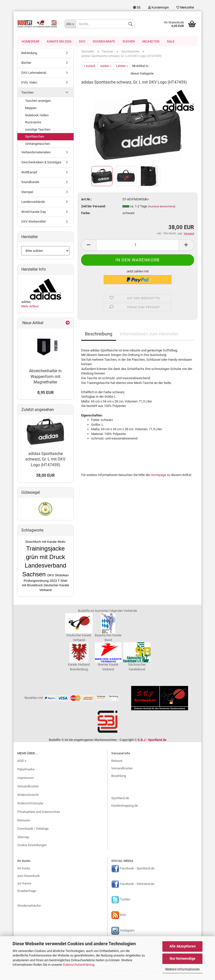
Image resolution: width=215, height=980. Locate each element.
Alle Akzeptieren (183, 946)
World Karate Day (34, 214)
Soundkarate (104, 41)
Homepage (158, 478)
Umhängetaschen (38, 146)
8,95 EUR (45, 395)
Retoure (117, 763)
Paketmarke (26, 772)
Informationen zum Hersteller (149, 336)
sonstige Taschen (38, 132)
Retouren (24, 823)
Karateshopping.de (125, 808)
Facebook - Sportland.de (137, 871)
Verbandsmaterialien (36, 155)
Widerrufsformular (30, 806)
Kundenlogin (158, 8)
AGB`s (22, 764)
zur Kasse (24, 886)
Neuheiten (151, 41)
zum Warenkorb (28, 878)
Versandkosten (28, 789)
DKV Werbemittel (33, 224)
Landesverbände (33, 204)
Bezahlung (119, 778)
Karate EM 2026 (59, 41)
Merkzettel (185, 8)
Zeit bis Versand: (93, 209)
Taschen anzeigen (38, 103)
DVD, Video (29, 85)
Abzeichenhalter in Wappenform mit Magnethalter (45, 379)
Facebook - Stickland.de (137, 887)
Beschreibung (99, 336)
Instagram (127, 933)
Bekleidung (29, 55)
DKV (82, 41)
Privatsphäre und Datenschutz (39, 814)
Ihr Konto (24, 871)
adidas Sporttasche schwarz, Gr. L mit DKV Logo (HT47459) (45, 462)
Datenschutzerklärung (79, 965)
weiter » (106, 68)
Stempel (27, 194)
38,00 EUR (45, 478)
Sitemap (23, 840)
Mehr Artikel (30, 309)
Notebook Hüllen (37, 118)
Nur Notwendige (183, 958)
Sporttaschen (35, 139)
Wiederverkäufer (29, 908)
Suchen (129, 41)
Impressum (25, 781)
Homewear (30, 41)
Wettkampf (29, 175)
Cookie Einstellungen (32, 848)
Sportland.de (120, 801)
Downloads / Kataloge (33, 831)
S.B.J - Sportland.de (152, 742)
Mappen (31, 110)
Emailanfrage (27, 893)
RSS (123, 918)
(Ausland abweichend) (162, 209)
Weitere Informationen (182, 969)
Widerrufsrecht (28, 797)
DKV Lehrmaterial (34, 75)
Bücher (26, 65)
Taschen (27, 95)
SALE (171, 41)
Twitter (125, 902)
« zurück (90, 68)
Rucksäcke (33, 125)
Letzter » (122, 68)
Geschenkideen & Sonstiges (41, 165)
